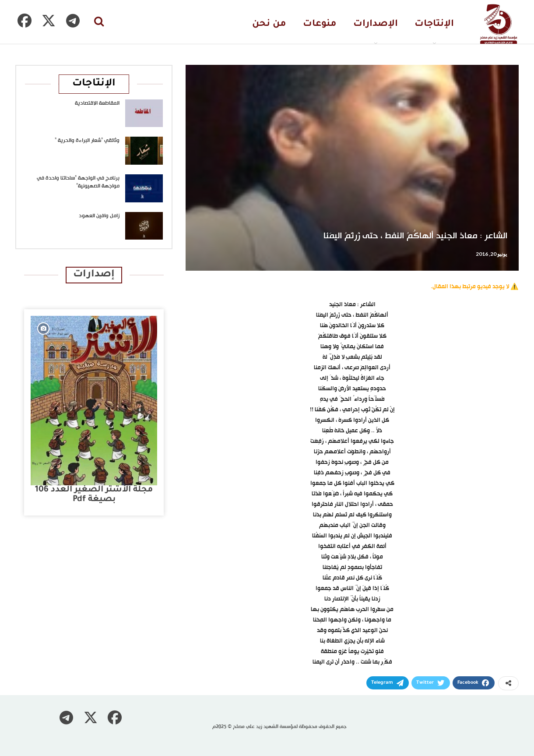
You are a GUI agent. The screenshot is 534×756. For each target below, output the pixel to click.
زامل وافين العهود (99, 216)
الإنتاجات (434, 24)
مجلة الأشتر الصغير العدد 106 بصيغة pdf (94, 495)
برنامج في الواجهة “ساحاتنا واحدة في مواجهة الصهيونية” (78, 182)
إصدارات (94, 275)
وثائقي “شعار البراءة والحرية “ (87, 141)
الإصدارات (376, 24)
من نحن (269, 24)
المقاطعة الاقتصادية (97, 103)
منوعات (320, 24)
